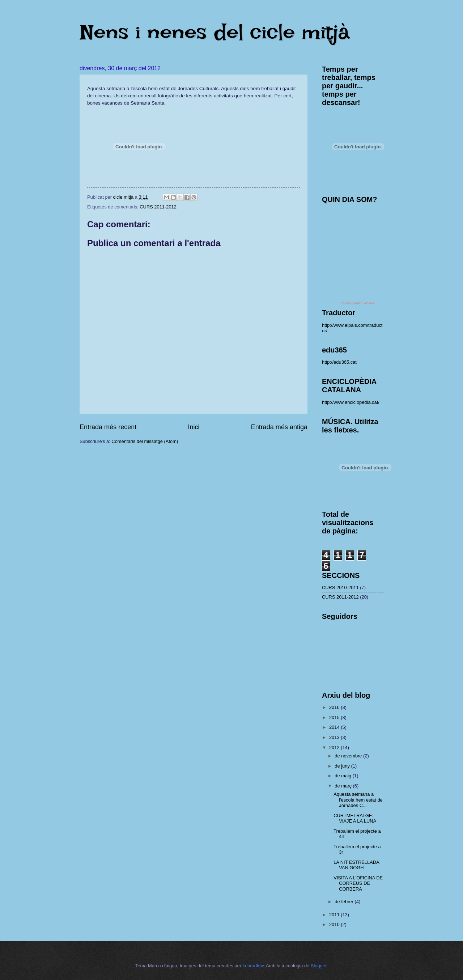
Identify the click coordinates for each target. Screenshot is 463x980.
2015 (335, 717)
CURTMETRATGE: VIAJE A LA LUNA (355, 818)
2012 (335, 747)
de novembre (349, 756)
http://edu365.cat (339, 362)
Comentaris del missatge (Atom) (145, 441)
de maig (343, 776)
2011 (335, 915)
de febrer (345, 902)
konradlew (253, 966)
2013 (335, 737)
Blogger (319, 966)
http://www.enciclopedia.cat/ (351, 402)
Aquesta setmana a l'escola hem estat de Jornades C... (358, 800)
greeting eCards (363, 303)
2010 (335, 924)
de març (344, 786)
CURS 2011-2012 (158, 207)
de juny (343, 766)
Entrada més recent (108, 427)
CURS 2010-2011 (340, 588)
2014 (335, 727)
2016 (335, 707)
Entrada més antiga (279, 427)
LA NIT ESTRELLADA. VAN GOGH (357, 865)
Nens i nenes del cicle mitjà (214, 32)
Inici (194, 427)
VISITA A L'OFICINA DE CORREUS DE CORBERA (358, 883)
